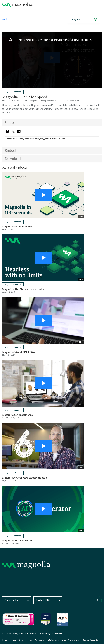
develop (50, 101)
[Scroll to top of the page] (97, 600)
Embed (11, 150)
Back (5, 19)
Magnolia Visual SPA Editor (19, 352)
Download (13, 159)
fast (56, 101)
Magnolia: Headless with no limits (23, 289)
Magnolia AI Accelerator (17, 540)
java (61, 101)
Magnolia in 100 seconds (17, 227)
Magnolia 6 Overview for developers (25, 478)
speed (72, 101)
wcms (78, 101)
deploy (43, 101)
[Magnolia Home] (17, 5)
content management (31, 101)
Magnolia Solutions (13, 92)
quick (66, 101)
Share (10, 123)
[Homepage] (26, 565)
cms (19, 101)
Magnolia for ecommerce (18, 415)
